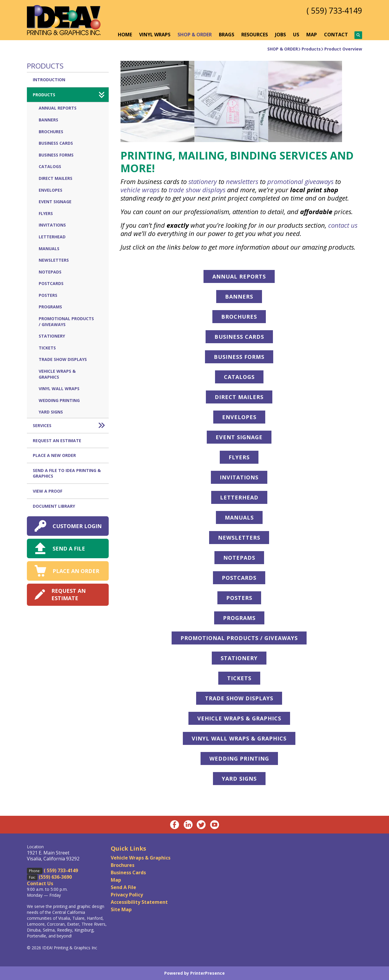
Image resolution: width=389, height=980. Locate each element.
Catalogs (50, 166)
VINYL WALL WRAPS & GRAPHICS (239, 738)
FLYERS (239, 457)
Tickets (47, 348)
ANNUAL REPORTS (239, 276)
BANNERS (239, 297)
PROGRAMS (239, 618)
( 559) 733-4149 (333, 10)
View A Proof (48, 491)
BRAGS (227, 35)
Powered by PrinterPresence (194, 973)
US (296, 35)
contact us (343, 225)
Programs (50, 307)
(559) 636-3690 (55, 877)
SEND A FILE (69, 548)
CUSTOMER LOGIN (77, 526)
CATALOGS (239, 377)
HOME (125, 35)
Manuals (49, 249)
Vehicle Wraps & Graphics (57, 374)
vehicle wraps (140, 190)
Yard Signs (51, 412)
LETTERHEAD (239, 497)
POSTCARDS (239, 578)
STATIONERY (239, 658)
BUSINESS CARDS (239, 337)
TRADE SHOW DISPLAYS (239, 698)
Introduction (49, 80)
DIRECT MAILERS (239, 397)
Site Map (121, 909)
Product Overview (343, 49)
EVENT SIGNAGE (239, 437)
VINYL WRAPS (155, 35)
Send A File (123, 887)
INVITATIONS (239, 477)
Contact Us (40, 883)
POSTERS (239, 598)
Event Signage (55, 202)
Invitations (52, 225)
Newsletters (54, 260)
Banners (48, 120)
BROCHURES (239, 317)
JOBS (280, 35)
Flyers (46, 213)
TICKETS (239, 678)
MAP (312, 35)
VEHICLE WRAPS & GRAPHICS (239, 718)
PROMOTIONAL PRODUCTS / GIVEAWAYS (239, 638)
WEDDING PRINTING (239, 758)
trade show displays (197, 190)
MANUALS (239, 517)
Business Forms (56, 155)
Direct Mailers (56, 178)
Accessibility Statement (139, 902)
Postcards (51, 283)
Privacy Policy (127, 895)
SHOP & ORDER (195, 35)
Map (116, 880)
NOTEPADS (239, 558)
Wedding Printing (59, 400)
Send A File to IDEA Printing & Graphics (67, 473)
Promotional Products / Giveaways (66, 321)
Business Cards (56, 143)
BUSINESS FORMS (239, 357)
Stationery (52, 336)
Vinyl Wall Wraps (59, 389)
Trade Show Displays (63, 359)
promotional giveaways (300, 181)
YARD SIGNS (239, 779)
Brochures (51, 132)
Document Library (54, 506)
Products (311, 49)
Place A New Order (54, 455)
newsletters (242, 181)
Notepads (50, 272)
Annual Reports (58, 108)
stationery (203, 181)
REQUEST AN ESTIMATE (69, 594)
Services (71, 426)
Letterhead (52, 237)
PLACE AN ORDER (76, 571)
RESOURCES (255, 35)
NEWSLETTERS (239, 538)
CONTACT (336, 35)
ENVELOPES (239, 417)
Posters (48, 295)
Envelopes (51, 190)
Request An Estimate (57, 441)
